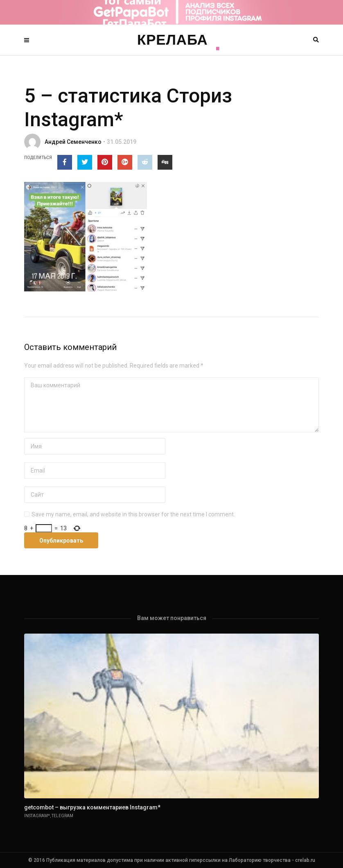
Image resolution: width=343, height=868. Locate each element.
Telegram (62, 816)
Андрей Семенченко (73, 142)
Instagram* (37, 816)
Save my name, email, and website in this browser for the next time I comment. (133, 514)
